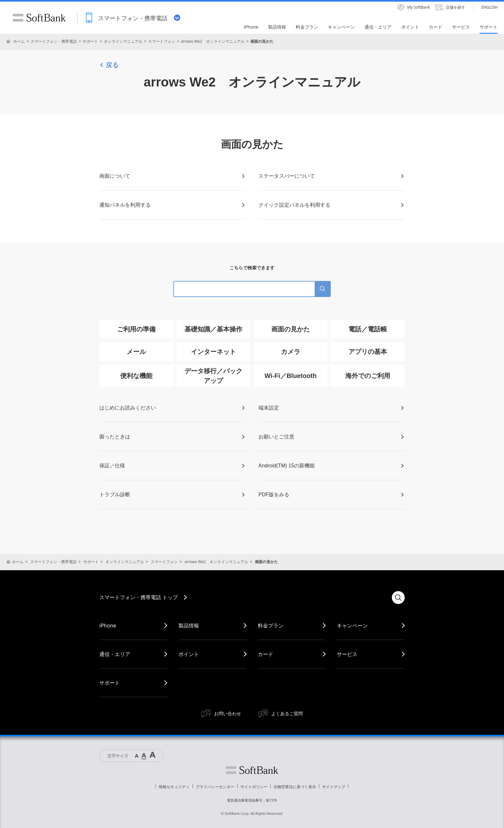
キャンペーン (352, 625)
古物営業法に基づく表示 (295, 787)
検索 (398, 598)
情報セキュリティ (174, 787)
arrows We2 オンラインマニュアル (212, 41)
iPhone (108, 625)
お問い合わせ (228, 713)
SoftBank (39, 18)
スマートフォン (162, 41)
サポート (90, 41)
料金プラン (271, 625)
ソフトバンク (252, 770)
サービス (347, 654)
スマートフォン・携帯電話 (54, 41)
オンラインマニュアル (123, 41)
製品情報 (189, 625)
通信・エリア (115, 654)
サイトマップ (334, 787)
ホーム (19, 41)
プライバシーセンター (215, 787)
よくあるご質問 (287, 713)
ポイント (189, 654)
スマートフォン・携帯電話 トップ (139, 597)
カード (265, 654)
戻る (109, 65)
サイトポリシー (254, 787)
